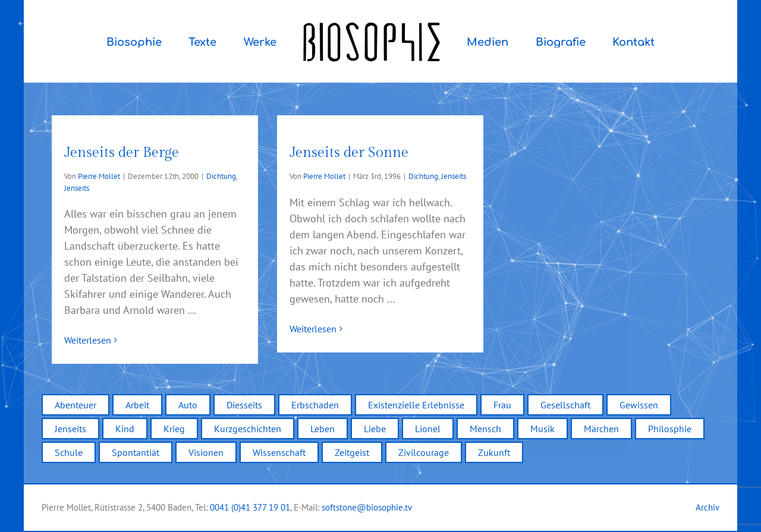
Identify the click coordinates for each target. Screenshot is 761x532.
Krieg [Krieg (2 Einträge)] (174, 429)
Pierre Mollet (99, 176)
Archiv (707, 507)
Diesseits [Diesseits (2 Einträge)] (244, 405)
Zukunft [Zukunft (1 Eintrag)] (494, 452)
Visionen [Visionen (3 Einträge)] (206, 452)
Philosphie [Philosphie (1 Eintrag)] (670, 429)
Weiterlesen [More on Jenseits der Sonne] (313, 340)
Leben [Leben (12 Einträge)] (323, 429)
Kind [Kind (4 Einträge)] (125, 429)
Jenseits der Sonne (349, 153)
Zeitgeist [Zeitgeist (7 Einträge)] (352, 452)
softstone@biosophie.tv (367, 507)
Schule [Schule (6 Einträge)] (69, 452)
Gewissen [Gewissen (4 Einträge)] (639, 405)
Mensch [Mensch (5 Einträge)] (485, 429)
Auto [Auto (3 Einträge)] (188, 405)
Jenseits (77, 188)
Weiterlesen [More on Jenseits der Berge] (88, 340)
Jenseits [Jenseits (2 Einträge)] (70, 429)
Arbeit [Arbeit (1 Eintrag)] (137, 405)
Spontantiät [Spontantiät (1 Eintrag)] (136, 452)
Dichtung (221, 176)
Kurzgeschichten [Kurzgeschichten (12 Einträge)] (248, 429)
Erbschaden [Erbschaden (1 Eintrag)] (315, 405)
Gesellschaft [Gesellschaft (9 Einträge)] (565, 405)
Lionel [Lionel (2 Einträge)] (428, 429)
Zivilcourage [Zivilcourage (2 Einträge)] (424, 452)
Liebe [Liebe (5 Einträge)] (375, 429)
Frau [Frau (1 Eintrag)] (502, 405)
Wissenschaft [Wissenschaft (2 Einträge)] (279, 452)
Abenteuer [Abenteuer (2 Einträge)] (76, 405)
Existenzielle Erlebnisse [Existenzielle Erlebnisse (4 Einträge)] (416, 405)
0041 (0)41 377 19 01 (250, 507)
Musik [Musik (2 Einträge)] (543, 429)
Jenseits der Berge (122, 153)
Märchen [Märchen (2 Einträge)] (601, 429)
